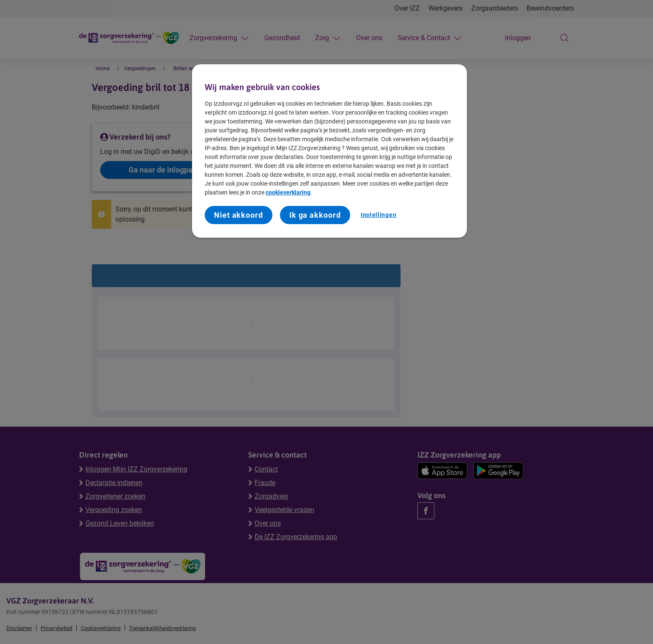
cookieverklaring (288, 192)
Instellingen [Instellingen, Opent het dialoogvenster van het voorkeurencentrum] (379, 215)
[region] (329, 151)
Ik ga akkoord (315, 215)
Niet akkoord (239, 215)
